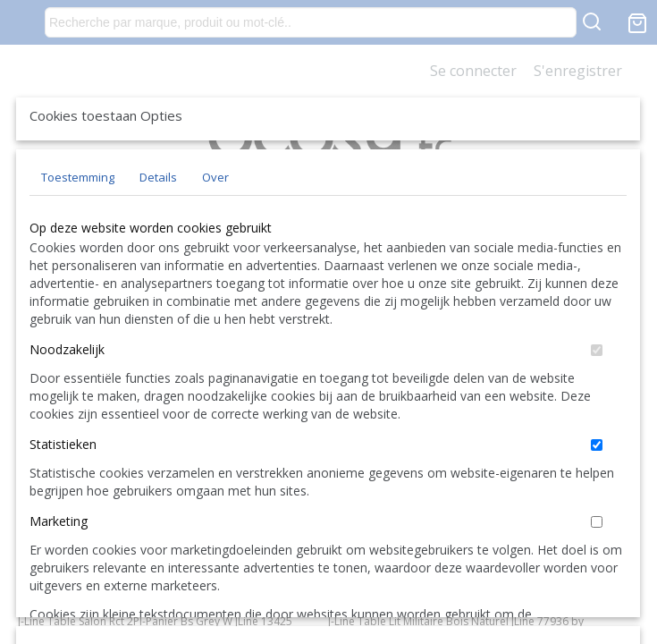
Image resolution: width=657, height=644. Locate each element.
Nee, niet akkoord (561, 531)
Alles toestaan (436, 531)
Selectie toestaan (313, 531)
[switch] (597, 467)
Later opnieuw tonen (171, 531)
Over (215, 294)
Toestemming (78, 294)
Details (158, 294)
